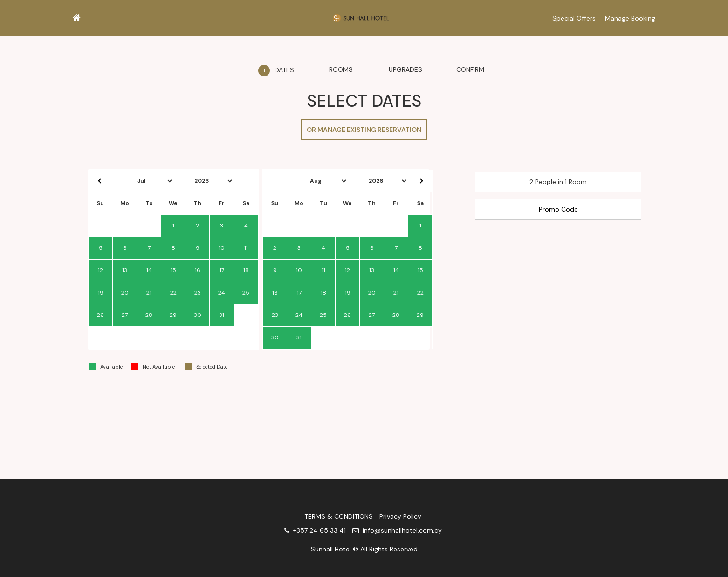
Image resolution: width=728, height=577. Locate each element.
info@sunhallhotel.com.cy (397, 530)
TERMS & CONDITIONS (339, 516)
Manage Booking (630, 18)
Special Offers (574, 18)
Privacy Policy (400, 516)
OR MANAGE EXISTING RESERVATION (364, 130)
